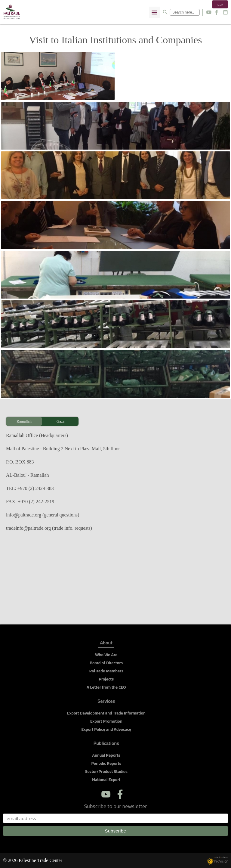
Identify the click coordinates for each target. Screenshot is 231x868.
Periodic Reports (106, 763)
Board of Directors (106, 663)
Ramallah (24, 421)
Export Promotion (106, 721)
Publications (106, 744)
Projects (106, 679)
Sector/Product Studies (106, 771)
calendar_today (225, 12)
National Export (106, 780)
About (106, 644)
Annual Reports (106, 755)
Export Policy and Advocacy (106, 729)
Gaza (61, 421)
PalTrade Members (106, 671)
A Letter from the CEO (106, 687)
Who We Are (106, 655)
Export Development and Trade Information (106, 713)
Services (106, 702)
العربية (220, 5)
